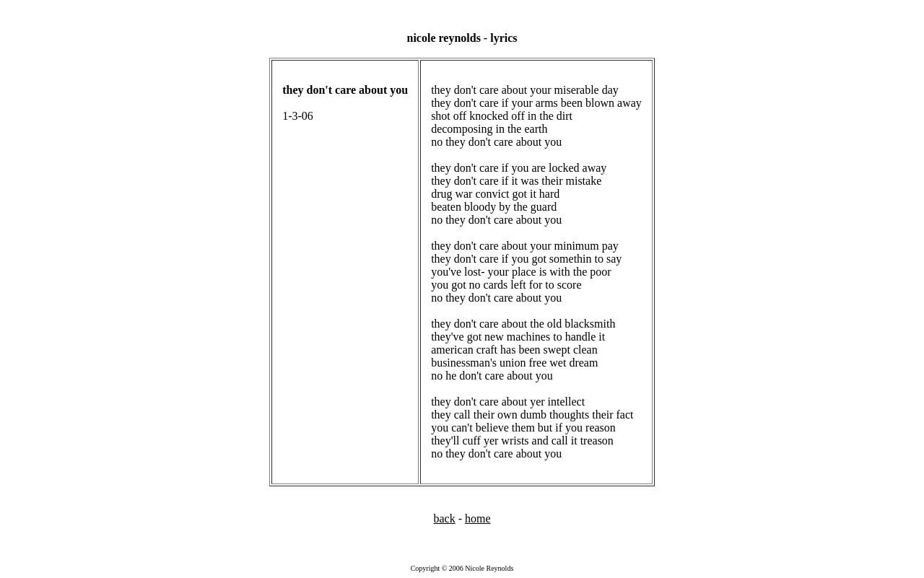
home (478, 518)
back (444, 518)
